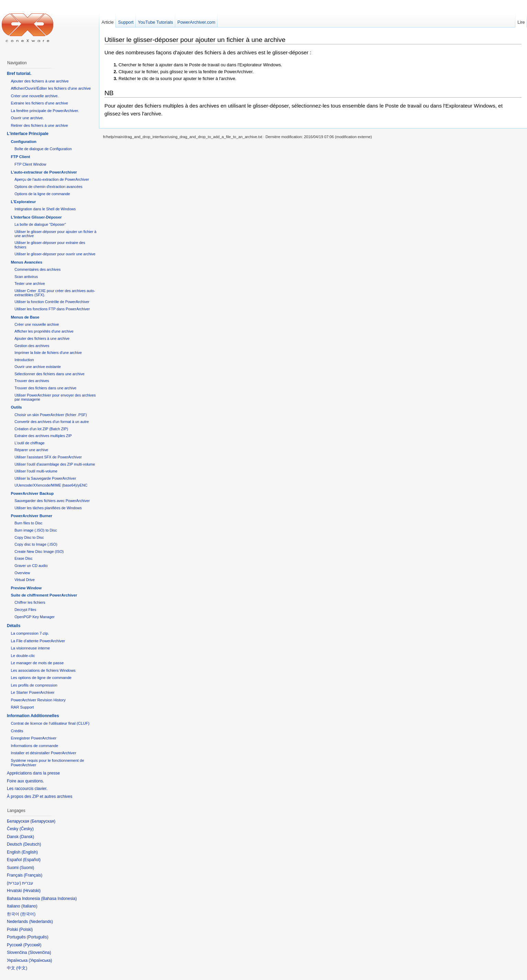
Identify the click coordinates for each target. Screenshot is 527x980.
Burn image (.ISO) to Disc (36, 530)
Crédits (17, 731)
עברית (14, 883)
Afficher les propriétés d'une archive (44, 331)
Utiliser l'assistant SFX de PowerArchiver (48, 457)
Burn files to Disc (28, 523)
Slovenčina (40, 953)
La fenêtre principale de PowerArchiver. (45, 111)
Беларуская (43, 821)
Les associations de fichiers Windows (43, 670)
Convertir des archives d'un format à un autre (52, 422)
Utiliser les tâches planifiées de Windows (48, 508)
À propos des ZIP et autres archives (40, 797)
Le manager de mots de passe (37, 663)
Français (33, 875)
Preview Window (26, 588)
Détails (14, 626)
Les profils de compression (34, 685)
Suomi (27, 868)
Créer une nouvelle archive (37, 324)
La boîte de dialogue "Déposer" (40, 224)
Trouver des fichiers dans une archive (45, 388)
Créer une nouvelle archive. (35, 96)
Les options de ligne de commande (41, 678)
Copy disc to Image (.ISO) (36, 544)
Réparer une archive (31, 450)
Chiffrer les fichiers (30, 602)
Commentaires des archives (37, 269)
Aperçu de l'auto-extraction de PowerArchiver (52, 179)
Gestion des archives (32, 346)
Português (38, 937)
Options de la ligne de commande (42, 194)
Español (32, 860)
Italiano (29, 906)
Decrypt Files (25, 610)
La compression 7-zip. (30, 633)
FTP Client (20, 157)
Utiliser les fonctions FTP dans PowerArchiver (52, 309)
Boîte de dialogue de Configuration (43, 149)
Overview (22, 573)
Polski (26, 929)
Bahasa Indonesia (59, 899)
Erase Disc (23, 558)
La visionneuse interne (30, 648)
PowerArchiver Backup (32, 493)
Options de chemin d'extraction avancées (48, 187)
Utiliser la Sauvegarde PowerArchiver (45, 478)
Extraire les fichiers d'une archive (39, 103)
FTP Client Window (30, 164)
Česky (27, 829)
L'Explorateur (23, 202)
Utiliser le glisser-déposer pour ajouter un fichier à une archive (195, 40)
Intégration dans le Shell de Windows (45, 209)
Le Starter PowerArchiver (32, 692)
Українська (40, 960)
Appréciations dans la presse (33, 773)
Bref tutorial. (19, 74)
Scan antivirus (26, 277)
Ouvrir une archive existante (38, 367)
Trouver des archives (32, 381)
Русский (32, 945)
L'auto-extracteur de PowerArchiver (44, 172)
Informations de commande (34, 746)
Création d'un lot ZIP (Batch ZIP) (41, 429)
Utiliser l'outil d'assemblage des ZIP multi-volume (55, 464)
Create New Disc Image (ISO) (39, 552)
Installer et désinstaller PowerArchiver (43, 753)
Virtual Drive (25, 580)
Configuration (24, 142)
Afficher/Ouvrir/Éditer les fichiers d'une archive (51, 88)
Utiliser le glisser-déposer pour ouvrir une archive (55, 254)
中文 (22, 968)
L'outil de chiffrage (29, 443)
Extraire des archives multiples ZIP (43, 436)
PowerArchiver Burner (31, 516)
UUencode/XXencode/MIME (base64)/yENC (51, 485)
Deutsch (32, 844)
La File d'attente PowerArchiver (38, 641)
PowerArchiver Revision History (38, 700)
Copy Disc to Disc (29, 537)
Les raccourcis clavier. (27, 789)
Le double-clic (23, 656)
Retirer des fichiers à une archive (39, 125)
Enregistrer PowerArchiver (33, 738)
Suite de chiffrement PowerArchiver (44, 595)
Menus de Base (25, 317)
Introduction (24, 360)
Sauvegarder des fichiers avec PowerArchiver (52, 501)
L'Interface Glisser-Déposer (36, 217)
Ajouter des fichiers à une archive (40, 81)
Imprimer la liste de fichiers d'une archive (48, 353)
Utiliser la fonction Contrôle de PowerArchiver (52, 302)
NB (109, 93)
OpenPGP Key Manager (35, 617)
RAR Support (22, 707)
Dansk (27, 837)
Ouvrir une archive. (27, 118)
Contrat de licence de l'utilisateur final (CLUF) (50, 723)
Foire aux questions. (25, 781)
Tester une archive (30, 283)
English (30, 852)
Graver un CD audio (31, 566)
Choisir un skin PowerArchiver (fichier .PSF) (51, 415)
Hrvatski (32, 891)
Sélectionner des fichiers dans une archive (49, 374)
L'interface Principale (28, 134)
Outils (16, 407)
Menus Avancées (26, 262)
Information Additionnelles (33, 716)
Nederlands (41, 922)
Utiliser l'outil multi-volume (36, 471)
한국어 (28, 914)
